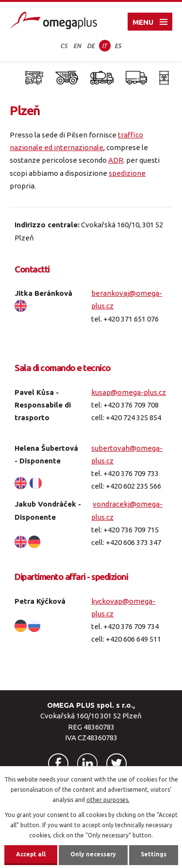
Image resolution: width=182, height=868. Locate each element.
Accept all (31, 854)
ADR (116, 160)
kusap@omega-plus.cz (129, 392)
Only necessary (93, 854)
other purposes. (108, 800)
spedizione (127, 173)
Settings (154, 854)
